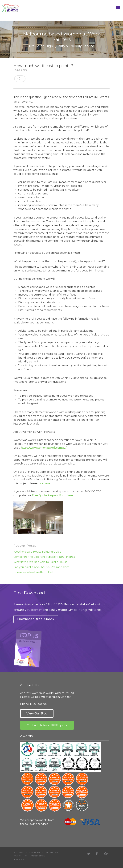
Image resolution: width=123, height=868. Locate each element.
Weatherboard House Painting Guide (37, 552)
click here (44, 483)
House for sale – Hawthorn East (33, 572)
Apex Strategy (20, 859)
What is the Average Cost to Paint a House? (41, 562)
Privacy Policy (20, 856)
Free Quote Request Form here (52, 495)
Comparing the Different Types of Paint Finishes (44, 557)
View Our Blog (37, 713)
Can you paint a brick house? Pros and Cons (41, 567)
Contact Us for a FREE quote (47, 725)
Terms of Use (51, 852)
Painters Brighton (36, 856)
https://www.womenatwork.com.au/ (44, 448)
